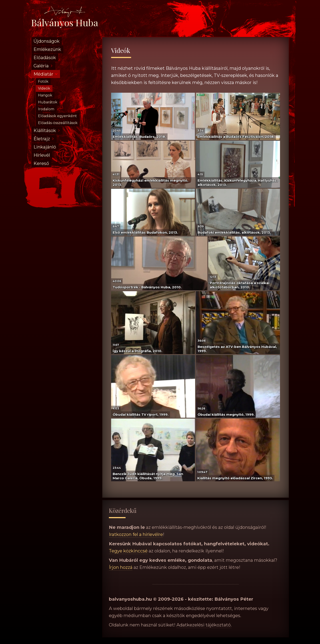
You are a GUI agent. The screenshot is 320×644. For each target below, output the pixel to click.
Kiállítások (45, 130)
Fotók (43, 81)
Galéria (41, 66)
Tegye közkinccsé (128, 551)
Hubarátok (48, 102)
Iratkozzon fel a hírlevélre (136, 534)
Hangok (45, 95)
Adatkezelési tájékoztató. (204, 625)
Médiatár (43, 74)
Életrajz (42, 139)
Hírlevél (42, 155)
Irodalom (46, 109)
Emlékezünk (47, 49)
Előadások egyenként (57, 116)
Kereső (41, 163)
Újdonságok (47, 41)
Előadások (45, 58)
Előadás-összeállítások (58, 123)
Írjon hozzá (121, 567)
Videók (44, 88)
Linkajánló (45, 147)
